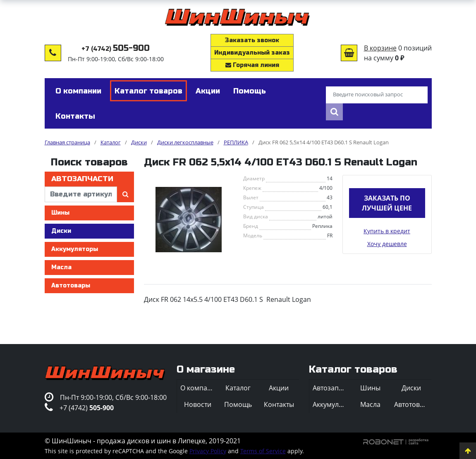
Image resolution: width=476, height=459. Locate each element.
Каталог (238, 388)
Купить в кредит (387, 231)
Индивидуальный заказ (252, 53)
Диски (61, 231)
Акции (279, 388)
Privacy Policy (208, 451)
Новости (198, 404)
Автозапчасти (82, 179)
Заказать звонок (252, 40)
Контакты (279, 404)
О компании (199, 388)
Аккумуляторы (75, 249)
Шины (60, 213)
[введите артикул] (81, 194)
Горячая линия (252, 65)
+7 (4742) (116, 49)
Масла (61, 267)
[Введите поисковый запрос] (377, 95)
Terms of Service (263, 451)
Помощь (238, 404)
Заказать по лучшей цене (387, 203)
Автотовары (71, 286)
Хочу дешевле (387, 244)
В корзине (380, 48)
